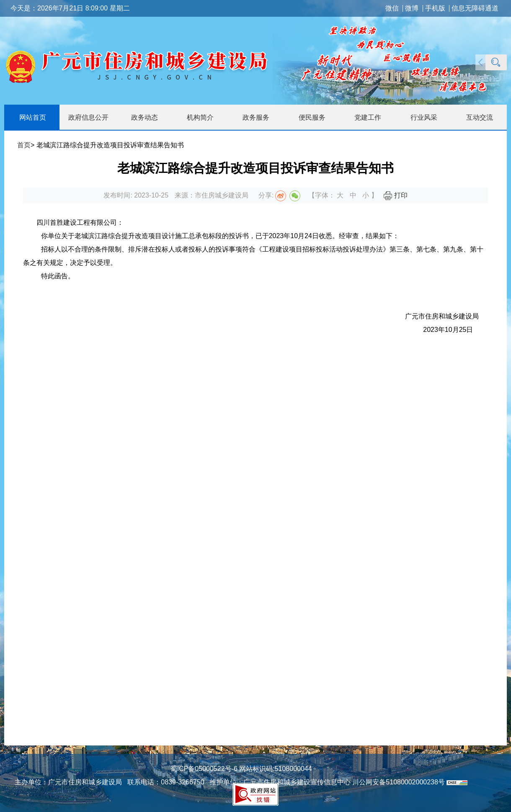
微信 (392, 8)
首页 (24, 145)
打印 (395, 195)
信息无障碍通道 (475, 8)
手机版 (435, 8)
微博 (412, 8)
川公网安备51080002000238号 (399, 782)
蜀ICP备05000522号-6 (204, 769)
